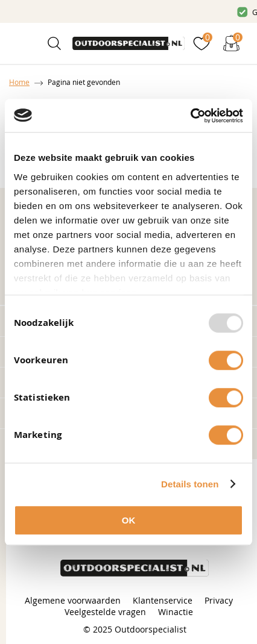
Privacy (219, 600)
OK (129, 520)
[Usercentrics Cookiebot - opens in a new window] (190, 116)
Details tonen (190, 484)
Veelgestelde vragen (105, 612)
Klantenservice (163, 600)
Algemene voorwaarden (73, 600)
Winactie (176, 612)
